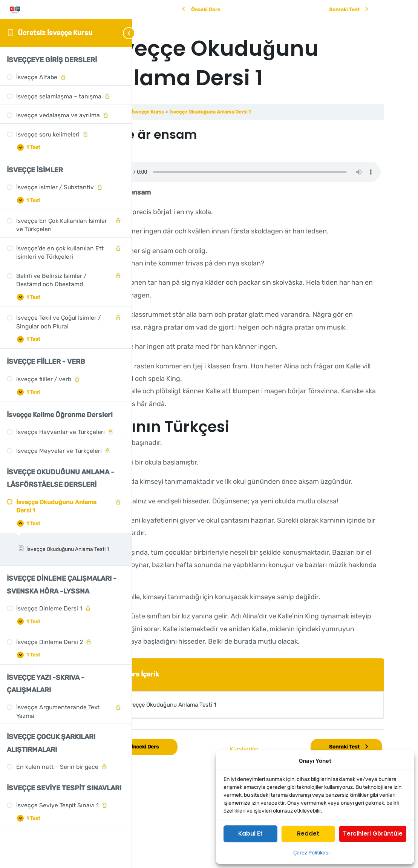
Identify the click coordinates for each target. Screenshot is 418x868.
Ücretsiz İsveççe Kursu (55, 33)
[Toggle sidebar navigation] (121, 33)
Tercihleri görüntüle (373, 833)
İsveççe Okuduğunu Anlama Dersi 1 (277, 112)
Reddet (308, 833)
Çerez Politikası (311, 853)
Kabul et (250, 833)
